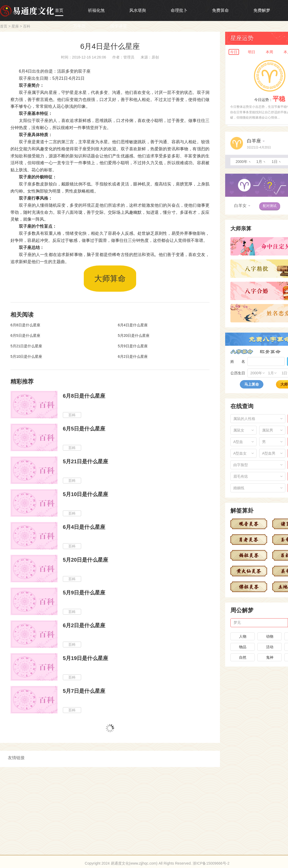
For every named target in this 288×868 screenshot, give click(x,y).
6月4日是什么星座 (133, 325)
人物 (243, 636)
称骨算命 (270, 352)
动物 (270, 636)
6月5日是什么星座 (25, 336)
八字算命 (242, 352)
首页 (59, 10)
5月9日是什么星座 (133, 346)
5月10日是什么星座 (26, 356)
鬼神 (270, 657)
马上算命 (252, 384)
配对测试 (270, 206)
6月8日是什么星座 (25, 325)
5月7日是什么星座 (84, 691)
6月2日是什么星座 (133, 356)
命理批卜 (179, 10)
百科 (27, 26)
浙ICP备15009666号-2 (211, 863)
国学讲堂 (119, 26)
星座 (15, 26)
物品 (243, 647)
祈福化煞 (96, 10)
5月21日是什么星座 (26, 346)
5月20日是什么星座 (134, 336)
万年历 (79, 26)
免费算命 (220, 10)
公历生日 (238, 373)
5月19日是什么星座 (85, 658)
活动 (270, 647)
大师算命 (110, 278)
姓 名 (238, 361)
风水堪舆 (138, 10)
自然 (243, 657)
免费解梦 (262, 10)
